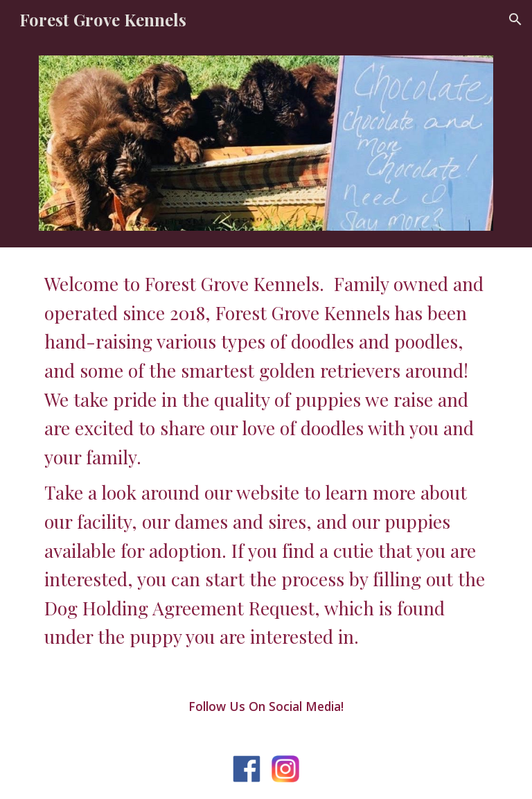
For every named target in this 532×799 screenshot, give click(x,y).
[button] (515, 19)
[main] (266, 460)
